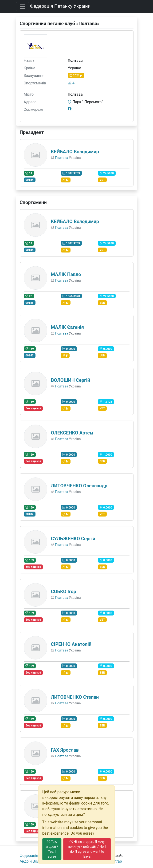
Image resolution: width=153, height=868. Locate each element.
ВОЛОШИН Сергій (71, 380)
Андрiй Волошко (34, 861)
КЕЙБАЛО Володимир (75, 152)
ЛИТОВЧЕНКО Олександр (79, 486)
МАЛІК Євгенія (67, 327)
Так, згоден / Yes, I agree (52, 849)
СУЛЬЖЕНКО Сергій (73, 539)
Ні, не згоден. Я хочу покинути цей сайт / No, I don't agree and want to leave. (87, 849)
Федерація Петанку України (60, 6)
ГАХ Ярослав (65, 750)
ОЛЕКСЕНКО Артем (72, 433)
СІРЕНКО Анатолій (71, 644)
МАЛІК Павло (66, 274)
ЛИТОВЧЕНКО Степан (75, 697)
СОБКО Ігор (64, 592)
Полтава (62, 158)
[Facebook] (70, 109)
